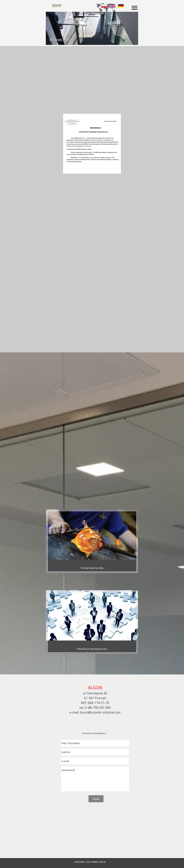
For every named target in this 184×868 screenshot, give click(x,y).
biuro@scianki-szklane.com (100, 712)
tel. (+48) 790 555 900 (95, 708)
